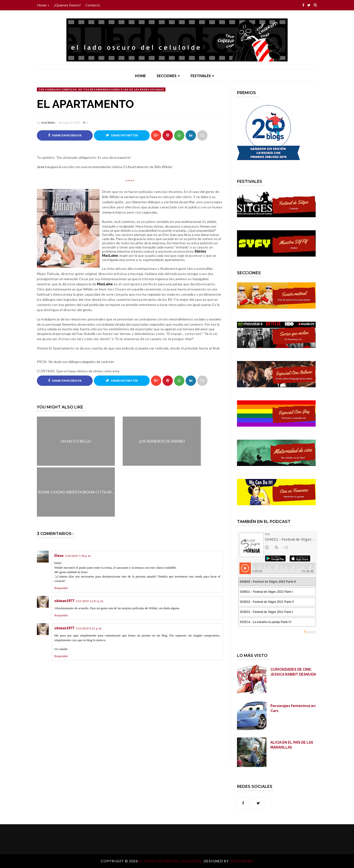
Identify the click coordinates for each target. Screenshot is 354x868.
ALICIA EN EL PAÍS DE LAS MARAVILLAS (292, 745)
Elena (59, 556)
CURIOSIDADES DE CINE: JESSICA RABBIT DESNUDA (293, 672)
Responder (61, 588)
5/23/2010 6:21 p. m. (89, 629)
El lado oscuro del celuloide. (171, 861)
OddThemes (242, 861)
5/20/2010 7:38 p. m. (78, 556)
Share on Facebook (65, 135)
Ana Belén (48, 123)
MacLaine (105, 284)
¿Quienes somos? (67, 5)
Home (43, 5)
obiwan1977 (64, 601)
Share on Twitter (122, 135)
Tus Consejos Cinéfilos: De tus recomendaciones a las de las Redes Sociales (101, 89)
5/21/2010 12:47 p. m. (90, 601)
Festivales (202, 76)
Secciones (168, 76)
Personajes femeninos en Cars (293, 708)
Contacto (93, 5)
